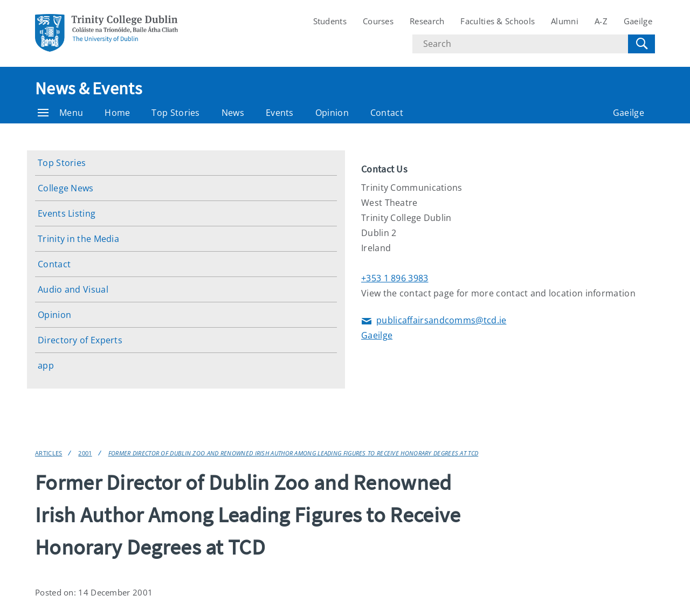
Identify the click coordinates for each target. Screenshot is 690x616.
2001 (85, 453)
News (233, 113)
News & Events (88, 88)
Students (330, 21)
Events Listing (67, 213)
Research (427, 21)
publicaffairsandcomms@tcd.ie (434, 321)
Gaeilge (638, 21)
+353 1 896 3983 (395, 278)
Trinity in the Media (78, 239)
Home (117, 113)
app (46, 365)
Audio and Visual (73, 289)
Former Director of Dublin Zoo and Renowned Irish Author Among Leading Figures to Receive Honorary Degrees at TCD (294, 453)
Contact (387, 113)
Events (280, 113)
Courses (378, 21)
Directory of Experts (80, 340)
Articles (49, 453)
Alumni (565, 21)
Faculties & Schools (498, 21)
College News (66, 188)
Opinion (332, 113)
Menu (60, 113)
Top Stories (175, 113)
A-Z (601, 21)
